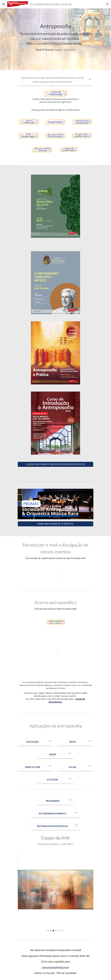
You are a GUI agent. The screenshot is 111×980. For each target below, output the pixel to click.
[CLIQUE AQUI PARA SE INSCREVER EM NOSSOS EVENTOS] (55, 464)
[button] (4, 4)
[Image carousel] (55, 893)
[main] (55, 37)
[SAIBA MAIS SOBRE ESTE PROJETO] (55, 524)
